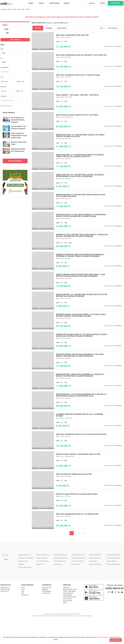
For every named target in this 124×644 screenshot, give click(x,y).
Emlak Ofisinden (62, 28)
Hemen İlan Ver (116, 3)
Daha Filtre (6, 106)
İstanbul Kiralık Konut (78, 558)
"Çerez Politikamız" (104, 637)
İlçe (2, 58)
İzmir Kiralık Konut (60, 561)
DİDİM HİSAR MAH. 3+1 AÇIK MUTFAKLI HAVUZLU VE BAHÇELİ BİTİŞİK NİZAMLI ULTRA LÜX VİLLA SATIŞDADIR (80, 176)
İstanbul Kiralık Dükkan (26, 558)
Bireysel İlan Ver (47, 587)
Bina (23, 593)
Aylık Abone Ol (5, 591)
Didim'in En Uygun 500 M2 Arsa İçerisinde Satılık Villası (77, 494)
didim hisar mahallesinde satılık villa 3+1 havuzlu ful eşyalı (78, 75)
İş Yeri (23, 589)
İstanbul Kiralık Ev (42, 558)
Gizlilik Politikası (68, 595)
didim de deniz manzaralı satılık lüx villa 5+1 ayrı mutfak (77, 115)
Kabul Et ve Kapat (116, 640)
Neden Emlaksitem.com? (70, 589)
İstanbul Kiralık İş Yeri (61, 558)
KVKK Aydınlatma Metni (70, 597)
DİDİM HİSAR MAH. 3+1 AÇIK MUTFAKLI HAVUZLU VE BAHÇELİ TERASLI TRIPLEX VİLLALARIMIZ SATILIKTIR (80, 156)
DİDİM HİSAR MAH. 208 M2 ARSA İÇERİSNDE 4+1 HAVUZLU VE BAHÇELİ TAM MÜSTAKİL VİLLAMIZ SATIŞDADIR (80, 375)
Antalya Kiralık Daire (60, 555)
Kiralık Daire (93, 561)
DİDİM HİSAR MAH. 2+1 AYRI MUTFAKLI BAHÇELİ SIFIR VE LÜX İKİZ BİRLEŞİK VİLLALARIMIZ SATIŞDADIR (82, 295)
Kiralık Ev (21, 564)
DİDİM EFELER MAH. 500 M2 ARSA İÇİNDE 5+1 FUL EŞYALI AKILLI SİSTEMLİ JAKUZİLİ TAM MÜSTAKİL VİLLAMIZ (81, 315)
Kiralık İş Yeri (40, 564)
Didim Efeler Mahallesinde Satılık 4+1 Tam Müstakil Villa (77, 514)
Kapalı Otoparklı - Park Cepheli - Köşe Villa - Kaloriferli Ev (77, 95)
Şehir (2, 49)
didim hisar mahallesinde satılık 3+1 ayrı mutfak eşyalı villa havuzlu (81, 434)
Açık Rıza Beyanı (68, 601)
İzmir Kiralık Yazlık (77, 561)
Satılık (6, 29)
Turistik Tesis (25, 595)
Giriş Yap (92, 3)
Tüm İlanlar (38, 28)
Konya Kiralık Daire (95, 564)
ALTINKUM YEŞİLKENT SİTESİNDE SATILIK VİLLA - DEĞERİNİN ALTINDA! (80, 415)
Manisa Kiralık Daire (113, 564)
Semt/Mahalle (4, 68)
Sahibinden (49, 28)
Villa (7, 33)
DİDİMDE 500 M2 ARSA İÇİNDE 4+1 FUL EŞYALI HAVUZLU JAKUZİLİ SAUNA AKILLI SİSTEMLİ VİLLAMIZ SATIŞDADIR (82, 335)
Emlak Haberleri (47, 591)
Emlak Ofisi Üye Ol (6, 589)
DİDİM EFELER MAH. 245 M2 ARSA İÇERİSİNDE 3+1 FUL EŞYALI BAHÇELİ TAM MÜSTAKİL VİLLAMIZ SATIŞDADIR (80, 355)
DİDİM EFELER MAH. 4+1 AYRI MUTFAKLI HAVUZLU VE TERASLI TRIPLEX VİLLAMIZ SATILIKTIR (80, 136)
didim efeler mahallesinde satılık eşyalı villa (72, 35)
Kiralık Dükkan (111, 561)
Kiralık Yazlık (76, 564)
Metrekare (3, 87)
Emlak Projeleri (46, 593)
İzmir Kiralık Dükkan (113, 558)
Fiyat (2, 77)
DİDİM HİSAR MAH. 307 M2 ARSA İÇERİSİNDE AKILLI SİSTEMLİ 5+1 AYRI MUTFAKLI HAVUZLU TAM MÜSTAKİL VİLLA (82, 395)
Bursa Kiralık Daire (95, 555)
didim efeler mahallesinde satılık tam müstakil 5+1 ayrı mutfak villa (81, 55)
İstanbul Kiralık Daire (113, 555)
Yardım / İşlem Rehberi (69, 591)
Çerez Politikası (67, 599)
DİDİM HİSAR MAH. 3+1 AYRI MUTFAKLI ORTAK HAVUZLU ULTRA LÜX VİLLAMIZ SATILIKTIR (81, 196)
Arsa (23, 591)
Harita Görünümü (15, 40)
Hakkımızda (66, 587)
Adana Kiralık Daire (25, 555)
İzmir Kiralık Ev (23, 561)
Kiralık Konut (58, 564)
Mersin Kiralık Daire (25, 567)
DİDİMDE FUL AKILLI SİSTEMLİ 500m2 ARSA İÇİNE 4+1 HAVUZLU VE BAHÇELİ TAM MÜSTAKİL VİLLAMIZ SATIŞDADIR (82, 235)
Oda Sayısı (3, 96)
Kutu (101, 28)
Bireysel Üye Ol (5, 587)
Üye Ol (103, 3)
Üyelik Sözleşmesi (68, 593)
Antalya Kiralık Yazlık (78, 555)
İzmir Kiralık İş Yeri (42, 561)
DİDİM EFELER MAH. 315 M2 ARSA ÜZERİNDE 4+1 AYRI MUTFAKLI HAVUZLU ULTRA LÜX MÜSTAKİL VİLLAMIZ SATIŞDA (81, 216)
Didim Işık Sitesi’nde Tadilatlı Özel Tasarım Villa (74, 474)
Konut (5, 25)
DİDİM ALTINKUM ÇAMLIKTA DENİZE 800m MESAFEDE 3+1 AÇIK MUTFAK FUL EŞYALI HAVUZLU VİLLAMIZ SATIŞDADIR (81, 275)
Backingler (45, 589)
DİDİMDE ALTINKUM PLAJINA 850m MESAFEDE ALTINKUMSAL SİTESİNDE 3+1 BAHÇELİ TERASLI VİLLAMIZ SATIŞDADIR (80, 255)
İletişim (65, 603)
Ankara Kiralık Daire (43, 555)
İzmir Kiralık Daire (95, 558)
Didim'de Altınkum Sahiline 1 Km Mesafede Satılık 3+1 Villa (78, 454)
